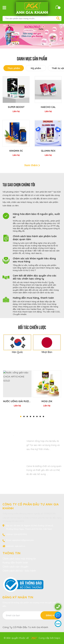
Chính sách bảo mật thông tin (19, 559)
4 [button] (30, 416)
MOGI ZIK (47, 401)
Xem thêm (32, 165)
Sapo (57, 638)
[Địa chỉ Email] (32, 615)
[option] (32, 36)
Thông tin (12, 553)
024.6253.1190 (20, 534)
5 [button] (34, 416)
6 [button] (37, 416)
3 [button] (27, 416)
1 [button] (21, 416)
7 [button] (40, 416)
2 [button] (24, 416)
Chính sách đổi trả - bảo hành (19, 571)
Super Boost (16, 107)
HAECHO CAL (48, 107)
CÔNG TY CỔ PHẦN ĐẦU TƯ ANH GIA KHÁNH (31, 506)
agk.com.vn (20, 546)
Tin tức (32, 424)
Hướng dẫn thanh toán (15, 563)
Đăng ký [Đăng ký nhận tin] (51, 615)
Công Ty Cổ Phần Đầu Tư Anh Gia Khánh (25, 627)
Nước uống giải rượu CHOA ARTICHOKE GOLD (31, 401)
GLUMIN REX (48, 151)
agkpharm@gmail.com (23, 540)
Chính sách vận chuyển (15, 567)
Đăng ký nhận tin (18, 597)
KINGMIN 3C (16, 151)
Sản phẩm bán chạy (32, 365)
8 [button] (43, 416)
